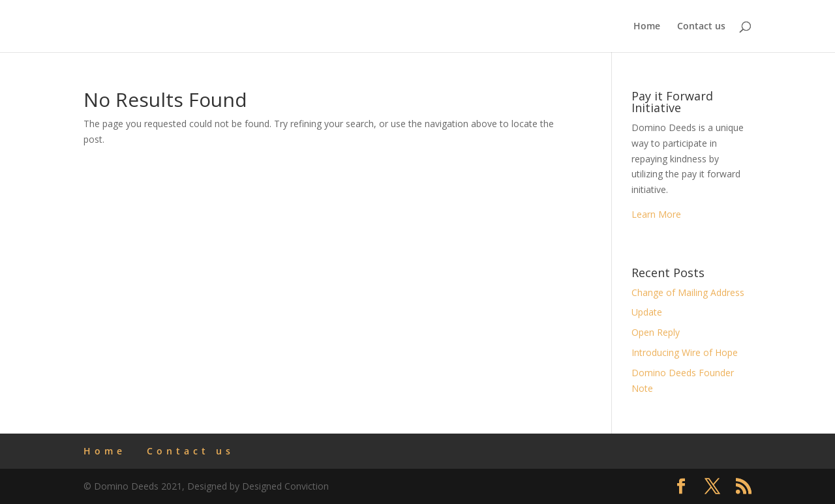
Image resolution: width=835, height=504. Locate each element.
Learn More (656, 214)
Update (647, 312)
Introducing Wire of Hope (685, 352)
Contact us (701, 27)
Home (647, 27)
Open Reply (656, 332)
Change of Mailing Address (688, 292)
